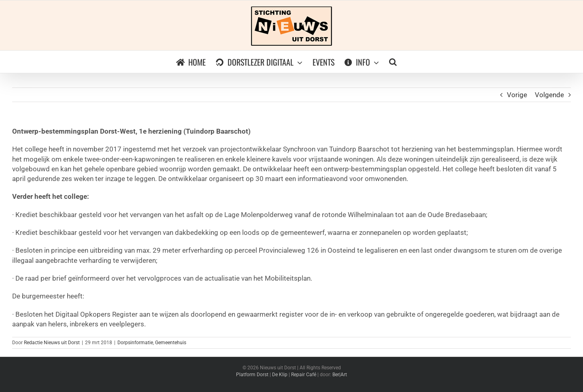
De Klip (280, 375)
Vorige (517, 95)
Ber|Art (340, 375)
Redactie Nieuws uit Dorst (52, 343)
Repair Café (304, 375)
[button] (393, 62)
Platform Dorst (252, 375)
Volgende (549, 95)
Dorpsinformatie (135, 343)
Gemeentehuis (171, 343)
